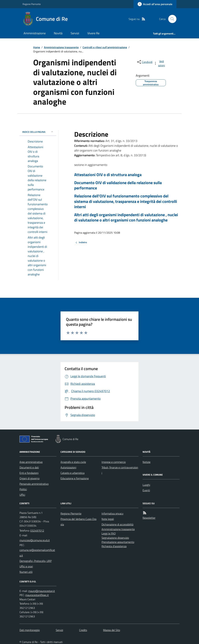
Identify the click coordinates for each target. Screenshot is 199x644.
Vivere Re (93, 33)
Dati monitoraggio (30, 630)
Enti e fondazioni (29, 473)
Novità (58, 33)
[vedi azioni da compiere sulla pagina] (160, 63)
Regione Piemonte (32, 4)
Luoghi (146, 485)
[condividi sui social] (144, 62)
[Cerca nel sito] (171, 19)
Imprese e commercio (114, 462)
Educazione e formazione (75, 478)
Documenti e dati (29, 467)
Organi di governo (29, 478)
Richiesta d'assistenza (114, 546)
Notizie (147, 462)
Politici (23, 489)
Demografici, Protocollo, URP (36, 561)
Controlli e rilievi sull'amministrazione (105, 47)
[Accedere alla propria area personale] (155, 4)
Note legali (108, 519)
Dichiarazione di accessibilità (117, 524)
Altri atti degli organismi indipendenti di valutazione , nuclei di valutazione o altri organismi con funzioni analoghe (126, 217)
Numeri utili (26, 572)
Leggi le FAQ (109, 533)
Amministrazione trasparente (61, 47)
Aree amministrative (31, 462)
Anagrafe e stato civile (73, 462)
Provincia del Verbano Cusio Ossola (78, 522)
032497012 (37, 531)
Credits (83, 630)
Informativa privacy (112, 513)
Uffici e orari (26, 566)
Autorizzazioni (68, 467)
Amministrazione (35, 33)
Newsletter (149, 518)
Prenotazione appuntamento (118, 542)
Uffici (22, 495)
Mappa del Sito (112, 630)
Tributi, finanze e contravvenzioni (120, 470)
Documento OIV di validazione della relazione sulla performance (118, 185)
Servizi (75, 33)
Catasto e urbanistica (72, 473)
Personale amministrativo (34, 484)
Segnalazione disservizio (115, 538)
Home (37, 47)
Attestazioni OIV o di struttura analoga (108, 175)
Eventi (146, 490)
